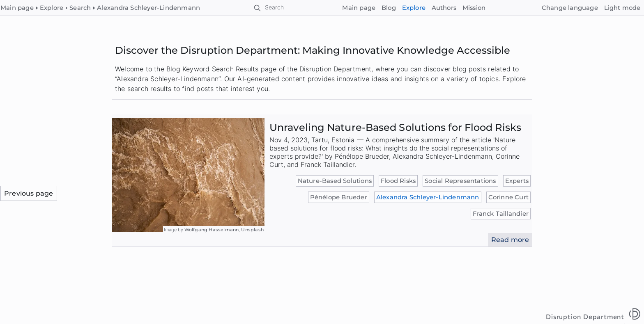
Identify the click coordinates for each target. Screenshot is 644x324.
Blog (389, 8)
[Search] (269, 8)
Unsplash (252, 230)
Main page (359, 8)
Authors (444, 8)
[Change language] (570, 8)
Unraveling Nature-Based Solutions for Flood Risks (395, 127)
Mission (474, 8)
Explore (414, 8)
